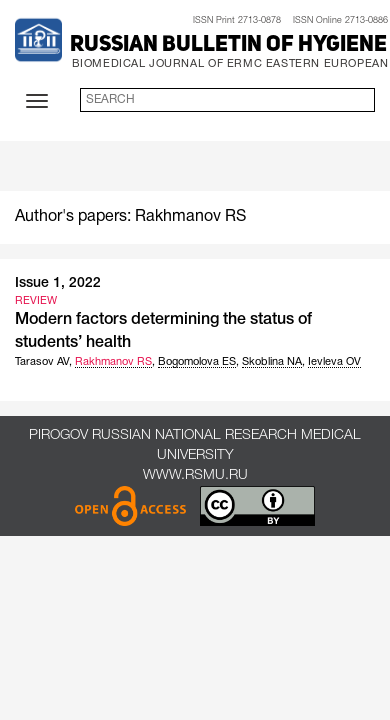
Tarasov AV (42, 362)
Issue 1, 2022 (58, 283)
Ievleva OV (334, 362)
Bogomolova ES (197, 362)
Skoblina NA (272, 362)
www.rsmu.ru (195, 475)
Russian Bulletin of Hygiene (228, 45)
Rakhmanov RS (113, 362)
